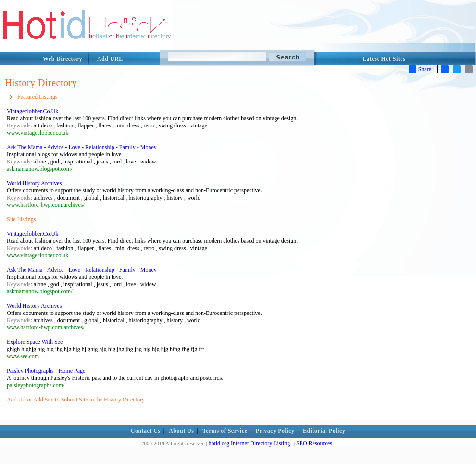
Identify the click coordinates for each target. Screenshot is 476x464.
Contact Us (146, 431)
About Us (181, 431)
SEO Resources (314, 443)
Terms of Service (225, 431)
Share (420, 69)
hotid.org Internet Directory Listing (249, 443)
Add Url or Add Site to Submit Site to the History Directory (76, 400)
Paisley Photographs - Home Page (46, 371)
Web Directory (63, 59)
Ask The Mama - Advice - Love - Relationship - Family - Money (82, 147)
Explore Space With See (35, 342)
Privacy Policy (275, 431)
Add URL (110, 59)
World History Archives (34, 183)
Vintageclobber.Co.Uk (32, 111)
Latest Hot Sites (384, 59)
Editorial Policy (324, 431)
